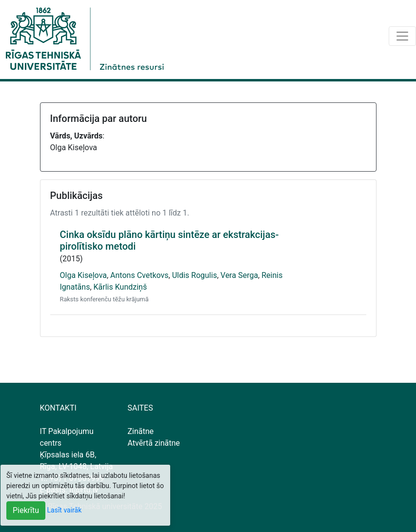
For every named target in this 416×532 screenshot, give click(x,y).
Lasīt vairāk (65, 510)
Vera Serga (239, 275)
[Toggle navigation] (402, 36)
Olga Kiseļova (83, 275)
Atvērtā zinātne (154, 443)
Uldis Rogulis (195, 275)
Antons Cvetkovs (139, 275)
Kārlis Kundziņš (120, 287)
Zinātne (141, 431)
